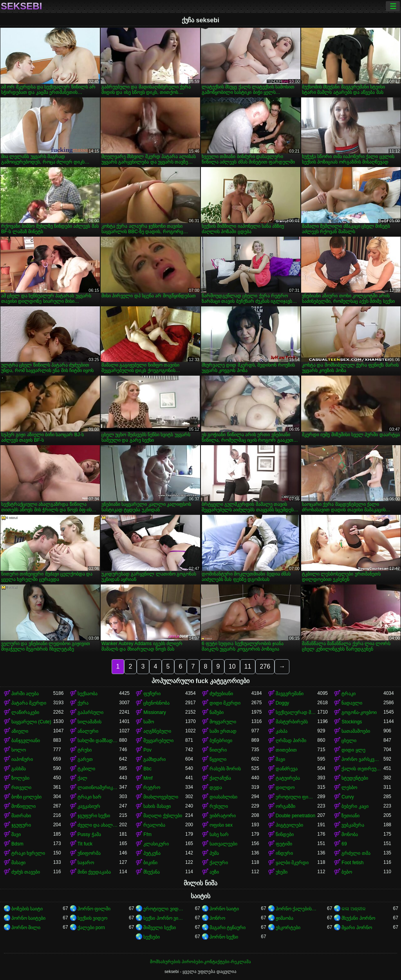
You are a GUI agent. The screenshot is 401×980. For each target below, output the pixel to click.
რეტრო (152, 788)
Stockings (352, 722)
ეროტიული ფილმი (297, 797)
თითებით (286, 750)
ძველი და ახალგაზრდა (98, 825)
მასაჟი (18, 863)
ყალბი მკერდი (292, 863)
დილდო (285, 788)
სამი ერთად (223, 731)
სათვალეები (223, 844)
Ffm (147, 834)
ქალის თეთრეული (362, 769)
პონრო (217, 918)
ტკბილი (86, 769)
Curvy (348, 797)
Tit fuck (85, 844)
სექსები (152, 937)
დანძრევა (287, 769)
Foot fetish (352, 863)
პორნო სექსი (224, 937)
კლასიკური (156, 844)
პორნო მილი (26, 928)
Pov (147, 750)
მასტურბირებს (292, 722)
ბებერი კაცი (355, 806)
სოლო (19, 750)
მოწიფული (23, 806)
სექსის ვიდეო (92, 918)
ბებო (347, 872)
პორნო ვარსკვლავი (362, 759)
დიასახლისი (223, 797)
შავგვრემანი (290, 694)
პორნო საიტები (28, 918)
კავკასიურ (89, 806)
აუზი (214, 872)
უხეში (282, 872)
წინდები (285, 834)
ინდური (284, 853)
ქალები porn (91, 928)
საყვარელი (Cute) (31, 722)
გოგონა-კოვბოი (359, 712)
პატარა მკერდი (29, 703)
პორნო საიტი (224, 909)
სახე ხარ (219, 834)
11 (248, 666)
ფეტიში (284, 844)
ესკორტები (288, 928)
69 (344, 844)
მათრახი (21, 816)
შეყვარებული (158, 741)
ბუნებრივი (221, 741)
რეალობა (154, 825)
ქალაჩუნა (220, 778)
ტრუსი (85, 750)
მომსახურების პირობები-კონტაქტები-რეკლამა (200, 962)
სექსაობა (88, 694)
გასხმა (19, 769)
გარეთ (85, 759)
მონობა (350, 834)
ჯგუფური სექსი (94, 816)
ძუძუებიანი (221, 694)
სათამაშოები (356, 731)
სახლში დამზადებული (98, 741)
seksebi (21, 6)
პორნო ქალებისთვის (297, 909)
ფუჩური (152, 694)
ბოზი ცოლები (26, 797)
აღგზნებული (157, 731)
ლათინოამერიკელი (98, 788)
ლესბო (349, 788)
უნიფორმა (89, 853)
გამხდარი (154, 759)
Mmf (148, 778)
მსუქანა (152, 872)
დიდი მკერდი (225, 703)
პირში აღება (25, 694)
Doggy (283, 703)
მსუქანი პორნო (358, 918)
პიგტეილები (289, 825)
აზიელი (20, 731)
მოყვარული (223, 722)
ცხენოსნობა (156, 703)
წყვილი (218, 759)
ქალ (82, 778)
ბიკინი (150, 863)
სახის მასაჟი (157, 806)
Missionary (154, 712)
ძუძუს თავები (26, 872)
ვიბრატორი (223, 816)
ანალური (88, 731)
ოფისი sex (221, 825)
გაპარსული (90, 712)
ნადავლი (352, 703)
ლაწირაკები (25, 712)
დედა (216, 788)
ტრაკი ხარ (89, 797)
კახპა (282, 731)
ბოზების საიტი (27, 909)
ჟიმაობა (284, 918)
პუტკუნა (152, 853)
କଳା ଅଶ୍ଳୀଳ (353, 909)
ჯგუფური (21, 825)
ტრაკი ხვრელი (28, 853)
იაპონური (22, 759)
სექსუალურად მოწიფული (297, 712)
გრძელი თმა (356, 853)
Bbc (147, 769)
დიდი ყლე (353, 750)
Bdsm (17, 844)
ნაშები (217, 712)
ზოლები (20, 778)
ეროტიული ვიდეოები (164, 909)
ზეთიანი (350, 816)
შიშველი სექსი (159, 928)
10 (232, 666)
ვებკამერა (353, 825)
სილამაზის (89, 722)
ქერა (83, 703)
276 (265, 666)
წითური (218, 750)
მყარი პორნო (357, 928)
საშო (149, 722)
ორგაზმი (285, 806)
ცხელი (349, 741)
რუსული (219, 806)
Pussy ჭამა (89, 834)
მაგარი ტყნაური (228, 928)
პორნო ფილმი (94, 909)
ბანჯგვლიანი (26, 741)
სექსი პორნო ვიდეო (164, 918)
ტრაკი (349, 694)
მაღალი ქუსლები (163, 816)
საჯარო (86, 863)
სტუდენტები (355, 778)
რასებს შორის (225, 769)
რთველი (21, 788)
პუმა (214, 853)
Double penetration (295, 816)
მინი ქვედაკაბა (94, 872)
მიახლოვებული (161, 797)
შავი (280, 759)
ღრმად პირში (291, 741)
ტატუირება (288, 778)
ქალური (219, 863)
